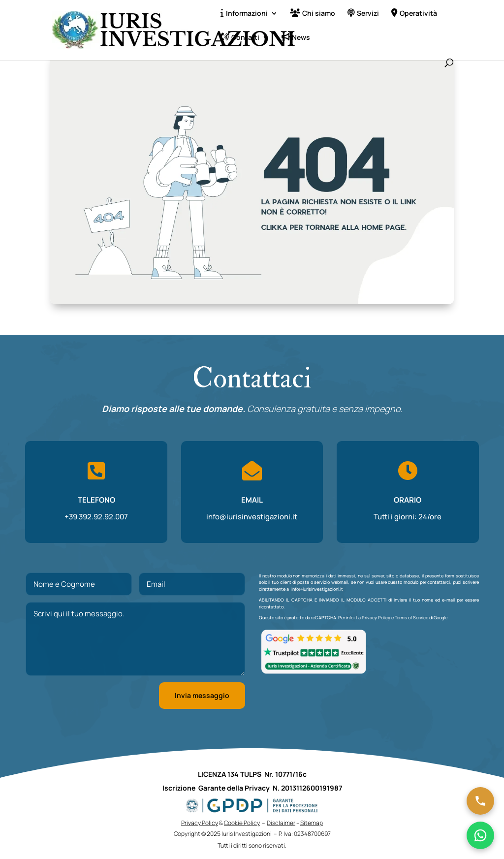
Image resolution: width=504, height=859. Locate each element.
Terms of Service (411, 618)
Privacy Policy (376, 618)
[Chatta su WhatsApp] (480, 835)
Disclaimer (281, 823)
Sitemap (312, 823)
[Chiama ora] (480, 801)
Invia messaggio (202, 695)
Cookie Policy (242, 823)
